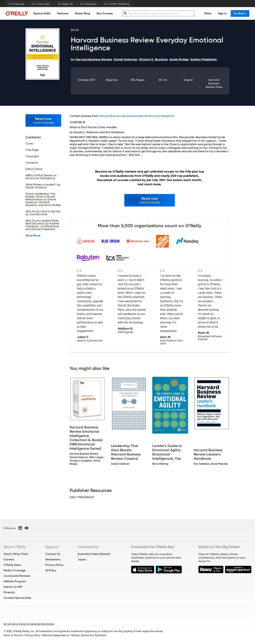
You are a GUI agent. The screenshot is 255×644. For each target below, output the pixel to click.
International (88, 547)
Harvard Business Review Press (214, 83)
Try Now (240, 13)
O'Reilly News (12, 565)
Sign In (222, 13)
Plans (208, 13)
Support (52, 547)
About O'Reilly (15, 547)
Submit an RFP (13, 587)
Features (63, 13)
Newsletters (53, 559)
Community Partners (17, 576)
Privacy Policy (54, 565)
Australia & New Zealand (94, 554)
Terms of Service (13, 635)
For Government (41, 4)
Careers (9, 559)
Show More (33, 236)
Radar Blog (83, 13)
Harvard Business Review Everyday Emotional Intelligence (136, 116)
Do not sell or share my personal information (29, 624)
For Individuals (88, 4)
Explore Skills (42, 13)
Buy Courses (105, 13)
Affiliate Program (15, 581)
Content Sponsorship (17, 598)
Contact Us (53, 554)
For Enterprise (16, 4)
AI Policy (51, 570)
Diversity (9, 592)
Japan (82, 559)
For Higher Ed (65, 4)
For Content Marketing (117, 4)
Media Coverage (15, 570)
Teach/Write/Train (16, 554)
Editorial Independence (56, 635)
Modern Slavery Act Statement (89, 635)
